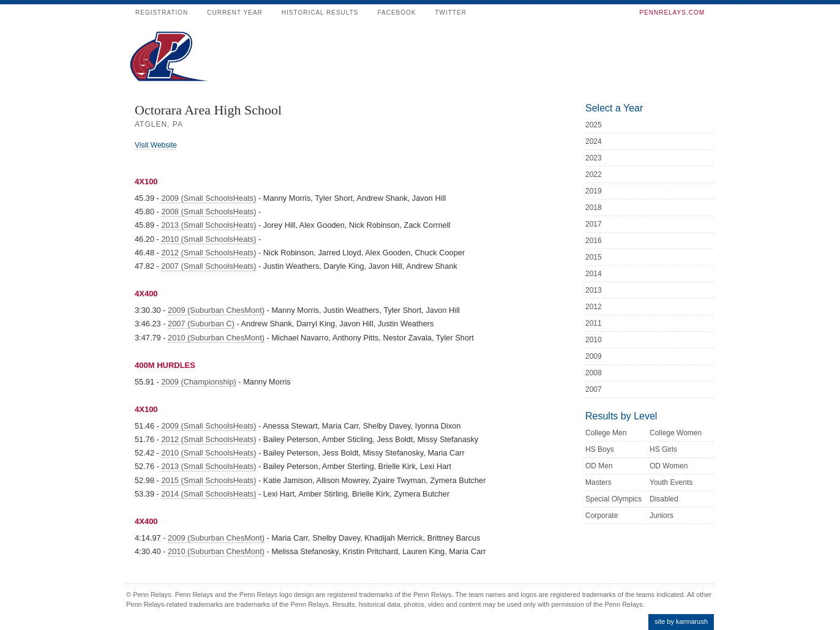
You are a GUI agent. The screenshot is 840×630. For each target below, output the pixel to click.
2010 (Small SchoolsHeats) (208, 239)
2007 (594, 389)
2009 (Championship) (198, 382)
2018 (594, 208)
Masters (598, 482)
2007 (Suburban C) (201, 324)
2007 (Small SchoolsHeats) (208, 266)
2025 (594, 125)
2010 (594, 340)
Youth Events (671, 482)
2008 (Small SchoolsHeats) (208, 212)
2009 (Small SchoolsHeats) (208, 198)
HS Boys (600, 449)
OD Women (669, 466)
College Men (606, 433)
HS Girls (663, 449)
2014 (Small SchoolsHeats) (208, 494)
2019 (594, 191)
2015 (594, 257)
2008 (594, 373)
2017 (594, 224)
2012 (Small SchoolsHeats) (208, 253)
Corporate (602, 516)
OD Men (599, 466)
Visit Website (156, 145)
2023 (594, 158)
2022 (594, 174)
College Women (676, 433)
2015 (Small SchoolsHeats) (208, 480)
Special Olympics (613, 499)
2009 (594, 356)
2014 (594, 274)
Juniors (662, 516)
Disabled (664, 499)
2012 (594, 307)
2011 (594, 323)
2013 (594, 290)
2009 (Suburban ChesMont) (216, 310)
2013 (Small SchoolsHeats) (208, 225)
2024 (594, 141)
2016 (594, 241)
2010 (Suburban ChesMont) (216, 338)
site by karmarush (681, 621)
